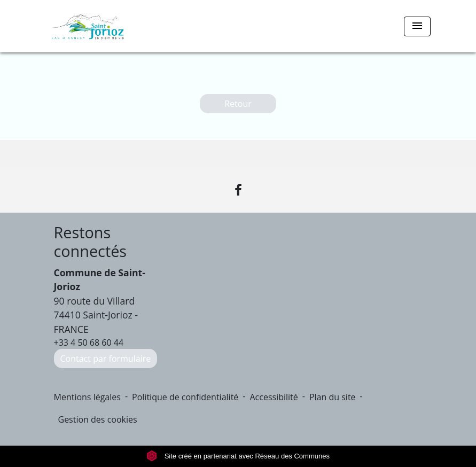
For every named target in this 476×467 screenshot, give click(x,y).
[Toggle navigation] (417, 26)
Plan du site (333, 397)
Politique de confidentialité (185, 397)
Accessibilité (274, 397)
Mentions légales (87, 397)
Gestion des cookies (98, 419)
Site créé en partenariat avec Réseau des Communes (238, 456)
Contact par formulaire (106, 359)
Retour (238, 104)
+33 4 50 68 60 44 (89, 343)
